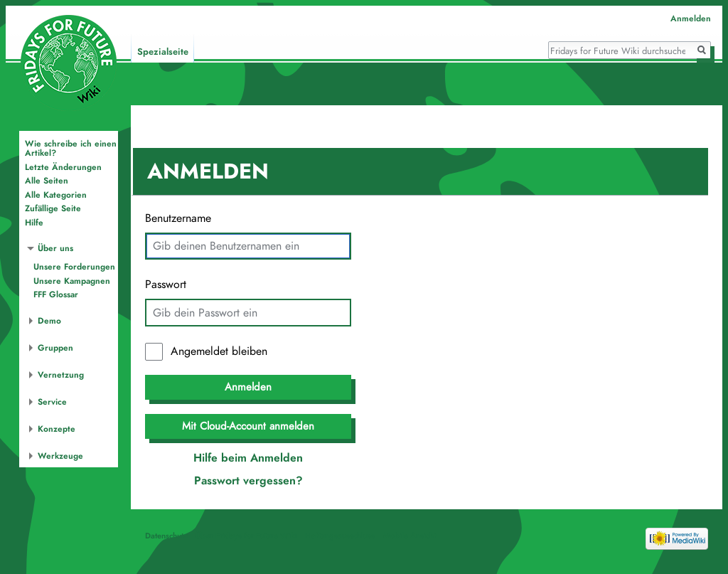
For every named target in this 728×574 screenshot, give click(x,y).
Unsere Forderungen (74, 267)
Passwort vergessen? (248, 481)
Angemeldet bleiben (219, 351)
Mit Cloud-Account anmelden (248, 426)
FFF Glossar (56, 294)
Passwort (166, 285)
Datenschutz (166, 536)
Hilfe (34, 223)
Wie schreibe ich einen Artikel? (71, 149)
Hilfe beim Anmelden (248, 458)
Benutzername (178, 218)
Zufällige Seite (53, 208)
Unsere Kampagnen (72, 281)
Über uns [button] (55, 248)
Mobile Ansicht (409, 536)
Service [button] (52, 402)
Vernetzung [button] (61, 375)
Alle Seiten (47, 181)
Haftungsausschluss (340, 536)
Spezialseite (163, 52)
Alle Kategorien (56, 195)
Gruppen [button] (55, 348)
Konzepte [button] (57, 429)
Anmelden (248, 387)
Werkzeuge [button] (60, 456)
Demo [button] (49, 321)
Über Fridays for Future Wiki (246, 536)
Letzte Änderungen (63, 167)
